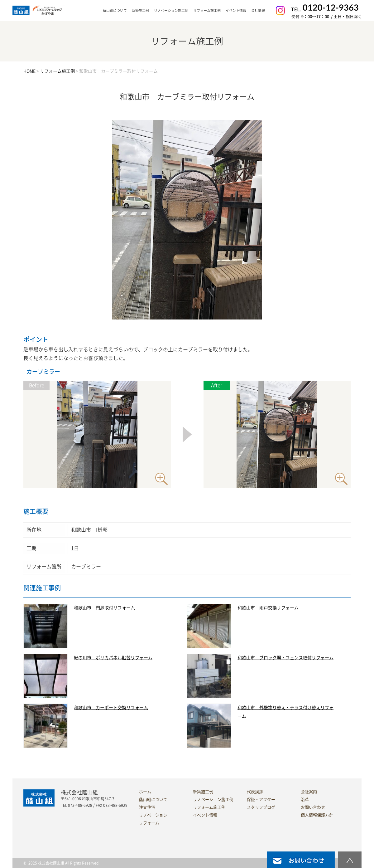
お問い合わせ (313, 807)
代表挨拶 (255, 792)
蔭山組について (153, 800)
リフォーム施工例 (207, 10)
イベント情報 (236, 10)
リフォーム (149, 823)
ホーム (145, 792)
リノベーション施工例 (171, 10)
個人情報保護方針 (317, 815)
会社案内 (309, 792)
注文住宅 (147, 807)
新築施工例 (140, 10)
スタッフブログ (261, 807)
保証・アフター (261, 800)
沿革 (305, 800)
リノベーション (153, 815)
